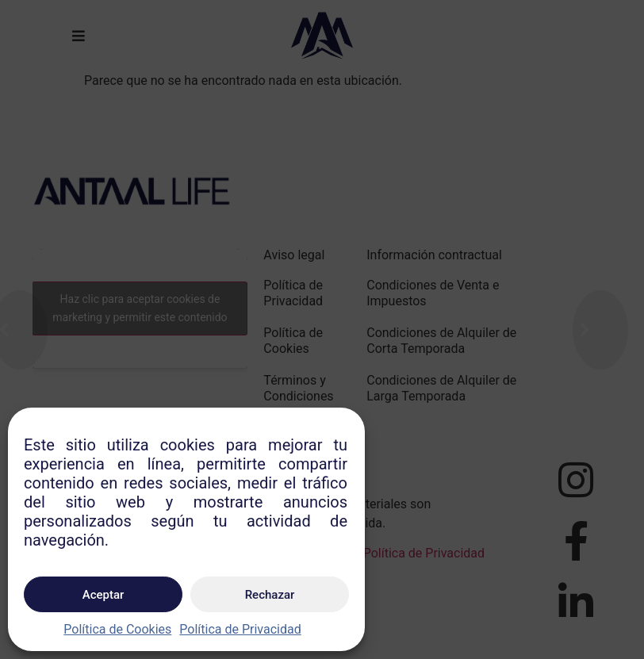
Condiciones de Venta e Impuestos (433, 293)
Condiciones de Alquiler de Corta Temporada (441, 341)
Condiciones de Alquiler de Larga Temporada (441, 388)
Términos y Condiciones (298, 388)
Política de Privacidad (240, 629)
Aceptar (103, 595)
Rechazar (270, 595)
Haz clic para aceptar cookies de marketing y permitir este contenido (140, 308)
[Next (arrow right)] (600, 330)
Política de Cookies (117, 629)
